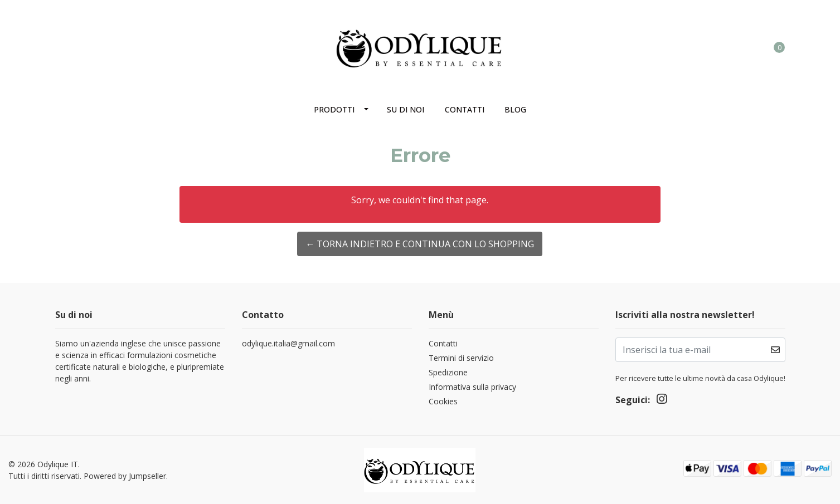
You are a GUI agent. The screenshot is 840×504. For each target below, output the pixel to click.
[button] (734, 47)
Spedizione (448, 372)
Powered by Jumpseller (125, 476)
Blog (515, 109)
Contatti (465, 109)
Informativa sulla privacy (472, 387)
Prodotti (334, 109)
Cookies (443, 401)
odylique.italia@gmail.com (288, 343)
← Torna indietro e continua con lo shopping (420, 244)
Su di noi (406, 109)
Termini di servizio (461, 358)
